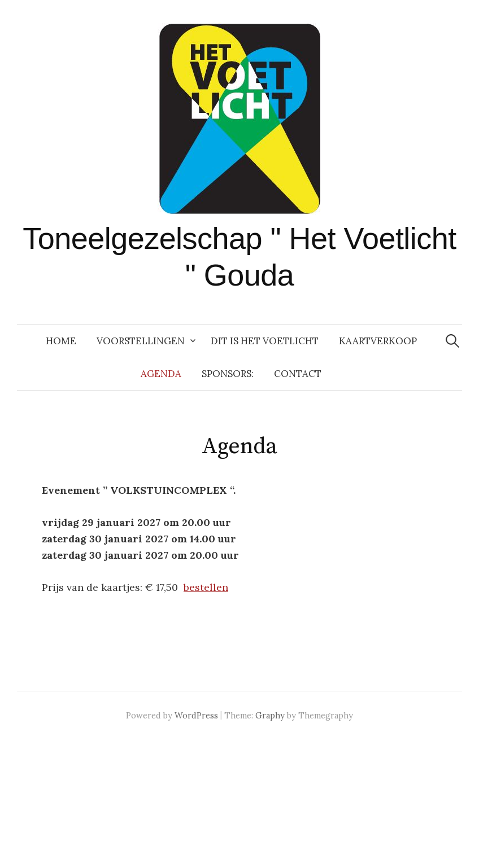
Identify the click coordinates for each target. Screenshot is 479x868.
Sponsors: (228, 374)
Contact (298, 374)
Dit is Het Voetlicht (265, 341)
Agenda (161, 374)
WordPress (196, 715)
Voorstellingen (141, 341)
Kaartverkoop (378, 341)
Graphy (270, 715)
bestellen (206, 587)
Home (61, 341)
